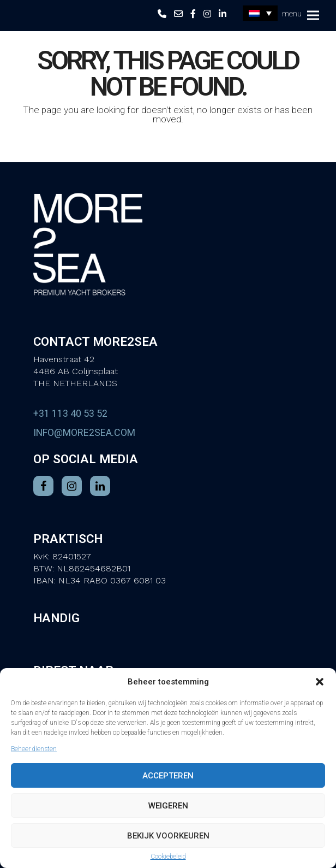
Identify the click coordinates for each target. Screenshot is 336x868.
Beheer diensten (34, 749)
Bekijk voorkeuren (168, 836)
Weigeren (168, 806)
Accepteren (168, 776)
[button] (320, 682)
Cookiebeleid (168, 857)
